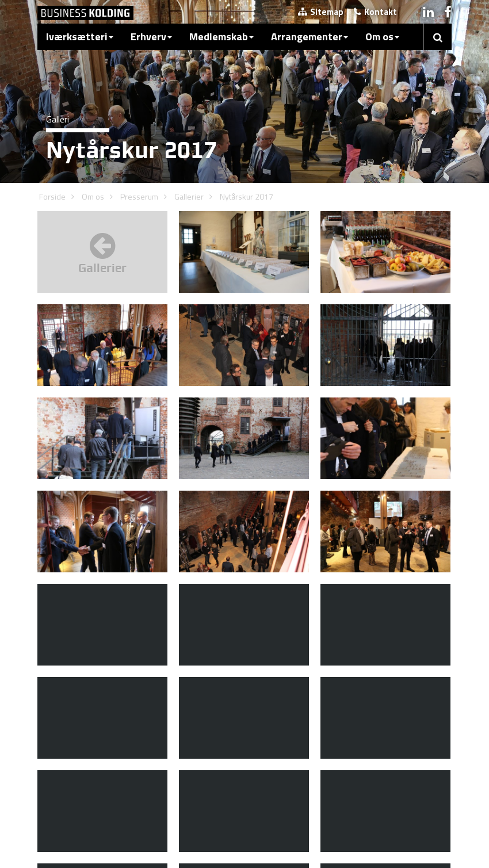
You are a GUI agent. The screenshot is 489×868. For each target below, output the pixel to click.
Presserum (139, 196)
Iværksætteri (80, 37)
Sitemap (321, 12)
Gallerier (189, 196)
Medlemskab (221, 37)
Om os (382, 37)
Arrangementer (310, 37)
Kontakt (375, 12)
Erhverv (151, 37)
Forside (52, 196)
